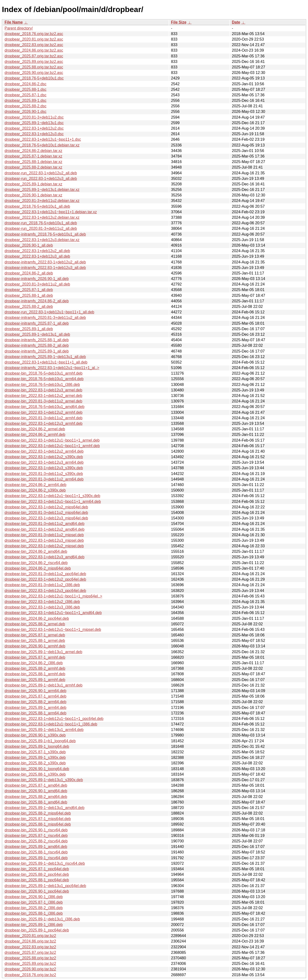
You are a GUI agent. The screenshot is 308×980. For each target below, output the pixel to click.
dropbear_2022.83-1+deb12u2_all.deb (37, 251)
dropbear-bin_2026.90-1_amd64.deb (36, 791)
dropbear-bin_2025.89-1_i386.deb (34, 925)
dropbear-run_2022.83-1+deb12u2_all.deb (41, 173)
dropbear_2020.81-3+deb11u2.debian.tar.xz (42, 201)
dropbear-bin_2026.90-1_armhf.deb (35, 646)
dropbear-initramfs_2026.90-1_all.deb (37, 279)
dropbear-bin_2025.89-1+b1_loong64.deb (40, 741)
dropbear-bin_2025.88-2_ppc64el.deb (37, 874)
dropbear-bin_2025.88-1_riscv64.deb (36, 852)
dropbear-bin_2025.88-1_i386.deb (34, 913)
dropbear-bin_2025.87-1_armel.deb (35, 635)
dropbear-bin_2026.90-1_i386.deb (34, 897)
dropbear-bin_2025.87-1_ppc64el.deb (37, 869)
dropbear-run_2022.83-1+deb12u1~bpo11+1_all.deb (49, 312)
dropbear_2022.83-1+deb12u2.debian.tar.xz (42, 217)
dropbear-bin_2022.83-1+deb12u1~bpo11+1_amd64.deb (53, 613)
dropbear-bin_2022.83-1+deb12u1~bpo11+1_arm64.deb (53, 502)
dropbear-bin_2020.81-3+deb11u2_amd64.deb (44, 524)
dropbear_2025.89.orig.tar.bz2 (30, 964)
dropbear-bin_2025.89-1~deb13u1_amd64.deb (44, 808)
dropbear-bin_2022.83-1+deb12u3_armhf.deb (43, 423)
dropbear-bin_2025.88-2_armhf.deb (35, 668)
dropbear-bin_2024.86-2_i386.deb (34, 663)
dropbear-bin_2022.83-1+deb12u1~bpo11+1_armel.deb (52, 440)
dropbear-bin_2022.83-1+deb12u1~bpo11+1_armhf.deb (52, 446)
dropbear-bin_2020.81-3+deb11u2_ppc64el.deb (45, 574)
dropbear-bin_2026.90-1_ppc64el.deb (37, 891)
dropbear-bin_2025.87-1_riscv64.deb (36, 836)
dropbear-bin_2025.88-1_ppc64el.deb (37, 880)
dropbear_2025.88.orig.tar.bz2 (30, 958)
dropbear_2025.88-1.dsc (25, 89)
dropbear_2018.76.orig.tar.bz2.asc (34, 34)
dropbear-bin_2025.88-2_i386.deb (34, 908)
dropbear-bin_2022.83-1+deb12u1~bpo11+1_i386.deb (51, 724)
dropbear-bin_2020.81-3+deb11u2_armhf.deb (43, 418)
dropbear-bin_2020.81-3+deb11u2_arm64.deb (44, 479)
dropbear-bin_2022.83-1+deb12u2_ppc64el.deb (45, 579)
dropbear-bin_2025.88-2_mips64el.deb (38, 813)
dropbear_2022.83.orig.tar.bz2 (30, 947)
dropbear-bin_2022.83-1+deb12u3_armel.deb (43, 390)
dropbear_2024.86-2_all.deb (29, 273)
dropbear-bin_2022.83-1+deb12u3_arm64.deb (44, 462)
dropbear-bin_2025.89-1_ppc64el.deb (37, 930)
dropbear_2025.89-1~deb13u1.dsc (34, 123)
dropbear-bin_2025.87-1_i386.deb (34, 902)
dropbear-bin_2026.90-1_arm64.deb (35, 691)
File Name (14, 22)
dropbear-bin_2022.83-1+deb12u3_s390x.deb (44, 468)
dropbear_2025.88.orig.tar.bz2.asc (34, 67)
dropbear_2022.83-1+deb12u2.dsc (34, 128)
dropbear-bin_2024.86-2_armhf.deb (35, 435)
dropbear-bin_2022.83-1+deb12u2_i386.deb (42, 602)
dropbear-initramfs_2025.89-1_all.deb (37, 351)
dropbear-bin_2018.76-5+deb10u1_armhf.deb (43, 373)
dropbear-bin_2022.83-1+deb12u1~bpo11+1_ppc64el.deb (54, 719)
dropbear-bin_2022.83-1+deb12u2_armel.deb (43, 396)
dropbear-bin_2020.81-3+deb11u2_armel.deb (43, 401)
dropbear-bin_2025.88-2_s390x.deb (35, 763)
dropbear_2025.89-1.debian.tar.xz (33, 184)
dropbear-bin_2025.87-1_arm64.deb (35, 696)
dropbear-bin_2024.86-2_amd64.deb (36, 551)
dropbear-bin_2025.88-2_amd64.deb (36, 797)
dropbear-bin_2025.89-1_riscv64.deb (36, 858)
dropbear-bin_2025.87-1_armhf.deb (35, 657)
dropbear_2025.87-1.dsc (25, 95)
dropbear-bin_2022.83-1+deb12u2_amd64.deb (44, 529)
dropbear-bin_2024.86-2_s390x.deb (35, 490)
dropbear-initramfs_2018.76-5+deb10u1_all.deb (45, 234)
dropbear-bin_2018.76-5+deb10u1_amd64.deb (44, 407)
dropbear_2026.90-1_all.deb (29, 245)
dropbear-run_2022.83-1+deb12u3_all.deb (41, 179)
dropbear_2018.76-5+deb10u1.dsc (34, 78)
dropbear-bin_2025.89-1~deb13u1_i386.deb (42, 919)
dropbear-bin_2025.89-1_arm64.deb (35, 708)
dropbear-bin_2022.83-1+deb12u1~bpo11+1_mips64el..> (53, 596)
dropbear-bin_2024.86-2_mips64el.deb (38, 568)
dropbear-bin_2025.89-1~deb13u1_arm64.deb (44, 730)
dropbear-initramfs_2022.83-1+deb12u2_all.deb (45, 262)
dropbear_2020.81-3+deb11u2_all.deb (37, 284)
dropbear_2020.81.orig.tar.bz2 (30, 936)
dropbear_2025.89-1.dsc (25, 100)
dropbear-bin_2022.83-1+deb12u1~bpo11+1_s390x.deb (52, 496)
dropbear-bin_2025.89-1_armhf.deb (35, 680)
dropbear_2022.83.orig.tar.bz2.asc (34, 45)
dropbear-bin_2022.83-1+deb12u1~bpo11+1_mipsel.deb (53, 630)
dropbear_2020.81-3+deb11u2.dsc (34, 117)
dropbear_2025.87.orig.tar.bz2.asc (34, 56)
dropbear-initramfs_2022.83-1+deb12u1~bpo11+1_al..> (52, 368)
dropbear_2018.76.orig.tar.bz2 (30, 975)
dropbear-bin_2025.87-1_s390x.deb (35, 752)
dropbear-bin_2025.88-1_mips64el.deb (38, 824)
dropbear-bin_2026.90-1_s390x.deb (35, 735)
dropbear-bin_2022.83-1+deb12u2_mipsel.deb (44, 546)
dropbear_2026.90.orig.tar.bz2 (30, 969)
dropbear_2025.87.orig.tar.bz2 (30, 953)
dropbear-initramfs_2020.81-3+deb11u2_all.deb (45, 318)
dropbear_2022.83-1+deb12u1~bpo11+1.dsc (43, 139)
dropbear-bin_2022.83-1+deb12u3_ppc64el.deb (45, 591)
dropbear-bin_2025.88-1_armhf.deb (35, 674)
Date (236, 22)
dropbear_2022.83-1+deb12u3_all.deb (37, 256)
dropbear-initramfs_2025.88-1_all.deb (37, 340)
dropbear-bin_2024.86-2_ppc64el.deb (37, 618)
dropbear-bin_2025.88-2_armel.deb (35, 624)
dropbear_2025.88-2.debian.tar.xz (33, 167)
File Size (179, 22)
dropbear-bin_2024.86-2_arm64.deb (35, 485)
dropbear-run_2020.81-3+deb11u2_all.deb (41, 228)
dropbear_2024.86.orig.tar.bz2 (30, 941)
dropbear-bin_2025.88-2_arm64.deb (35, 702)
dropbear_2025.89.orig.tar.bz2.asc (34, 62)
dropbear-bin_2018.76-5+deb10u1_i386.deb (42, 385)
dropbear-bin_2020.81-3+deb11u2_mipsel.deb (44, 535)
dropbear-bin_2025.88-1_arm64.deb (35, 713)
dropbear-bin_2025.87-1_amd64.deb (36, 785)
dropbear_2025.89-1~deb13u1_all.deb (37, 334)
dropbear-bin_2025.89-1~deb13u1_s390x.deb (44, 780)
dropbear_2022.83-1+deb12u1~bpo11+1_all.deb (46, 362)
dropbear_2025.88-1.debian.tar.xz (33, 162)
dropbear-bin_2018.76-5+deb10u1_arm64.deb (44, 379)
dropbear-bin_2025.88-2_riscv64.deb (36, 841)
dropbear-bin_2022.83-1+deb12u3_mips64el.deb (46, 518)
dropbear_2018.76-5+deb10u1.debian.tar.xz (42, 145)
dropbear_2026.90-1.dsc (25, 112)
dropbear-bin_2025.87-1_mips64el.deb (38, 819)
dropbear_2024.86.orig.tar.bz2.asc (34, 50)
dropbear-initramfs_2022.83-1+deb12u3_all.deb (45, 268)
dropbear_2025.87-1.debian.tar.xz (33, 156)
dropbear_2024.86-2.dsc (25, 84)
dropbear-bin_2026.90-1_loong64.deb (37, 769)
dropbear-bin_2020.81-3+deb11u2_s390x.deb (44, 474)
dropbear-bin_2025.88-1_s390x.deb (35, 774)
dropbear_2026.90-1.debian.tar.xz (33, 195)
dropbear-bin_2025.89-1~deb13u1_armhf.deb (43, 685)
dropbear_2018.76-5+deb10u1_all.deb (37, 206)
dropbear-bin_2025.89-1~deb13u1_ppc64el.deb (45, 886)
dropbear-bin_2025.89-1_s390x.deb (35, 758)
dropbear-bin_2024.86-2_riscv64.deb (36, 563)
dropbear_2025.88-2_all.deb (29, 307)
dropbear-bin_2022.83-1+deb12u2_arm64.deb (44, 451)
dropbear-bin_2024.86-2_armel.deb (35, 429)
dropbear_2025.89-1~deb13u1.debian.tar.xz (42, 190)
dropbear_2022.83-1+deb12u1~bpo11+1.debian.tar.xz (51, 212)
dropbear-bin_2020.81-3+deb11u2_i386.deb (42, 585)
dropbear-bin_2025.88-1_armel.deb (35, 641)
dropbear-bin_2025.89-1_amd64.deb (36, 847)
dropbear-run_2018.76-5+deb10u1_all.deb (41, 223)
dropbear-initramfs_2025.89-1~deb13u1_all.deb (45, 357)
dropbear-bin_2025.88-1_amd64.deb (36, 802)
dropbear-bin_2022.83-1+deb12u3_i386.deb (42, 607)
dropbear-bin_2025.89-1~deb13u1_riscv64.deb (45, 863)
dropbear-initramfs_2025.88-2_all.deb (37, 345)
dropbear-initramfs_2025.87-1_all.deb (37, 323)
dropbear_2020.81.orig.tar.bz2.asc (34, 39)
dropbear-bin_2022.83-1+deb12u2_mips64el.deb (46, 507)
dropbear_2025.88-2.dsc (25, 106)
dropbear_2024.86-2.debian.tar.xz (33, 151)
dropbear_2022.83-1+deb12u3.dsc (34, 134)
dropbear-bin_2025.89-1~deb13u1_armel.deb (43, 652)
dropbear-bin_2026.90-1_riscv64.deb (36, 830)
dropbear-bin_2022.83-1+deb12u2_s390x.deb (44, 457)
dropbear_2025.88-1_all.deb (29, 295)
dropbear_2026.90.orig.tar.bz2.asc (34, 73)
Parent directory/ (19, 28)
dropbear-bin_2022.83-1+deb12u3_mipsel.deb (44, 540)
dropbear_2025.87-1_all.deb (29, 290)
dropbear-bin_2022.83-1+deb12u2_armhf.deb (43, 412)
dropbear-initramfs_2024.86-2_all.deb (37, 301)
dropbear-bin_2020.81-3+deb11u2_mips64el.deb (46, 513)
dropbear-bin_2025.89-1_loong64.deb (37, 746)
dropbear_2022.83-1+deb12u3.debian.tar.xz (42, 240)
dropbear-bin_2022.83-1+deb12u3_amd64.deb (44, 557)
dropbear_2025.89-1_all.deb (29, 329)
